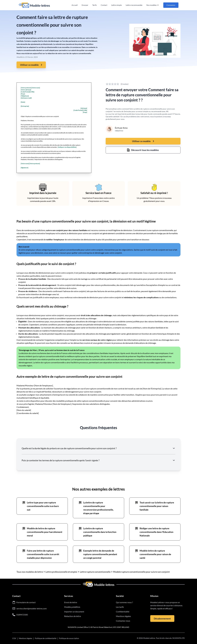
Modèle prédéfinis (72, 607)
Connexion (171, 5)
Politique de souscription (69, 638)
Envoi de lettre (71, 602)
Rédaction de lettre (73, 616)
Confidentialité (123, 612)
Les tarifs (120, 607)
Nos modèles (153, 5)
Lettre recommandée (134, 5)
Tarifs (95, 5)
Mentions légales (123, 616)
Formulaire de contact (26, 602)
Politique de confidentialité (46, 638)
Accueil (75, 5)
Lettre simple (116, 5)
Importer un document (74, 612)
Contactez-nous (123, 621)
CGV (14, 638)
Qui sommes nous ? (124, 602)
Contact (104, 5)
